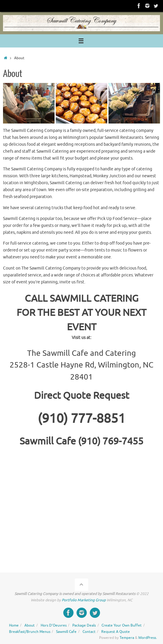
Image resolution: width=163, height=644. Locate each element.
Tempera (127, 638)
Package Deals (84, 625)
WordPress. (148, 638)
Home (14, 625)
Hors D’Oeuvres (54, 625)
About (30, 625)
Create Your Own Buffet (122, 625)
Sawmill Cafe (66, 632)
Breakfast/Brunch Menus (30, 632)
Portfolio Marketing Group (84, 600)
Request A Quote (116, 632)
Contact (89, 632)
